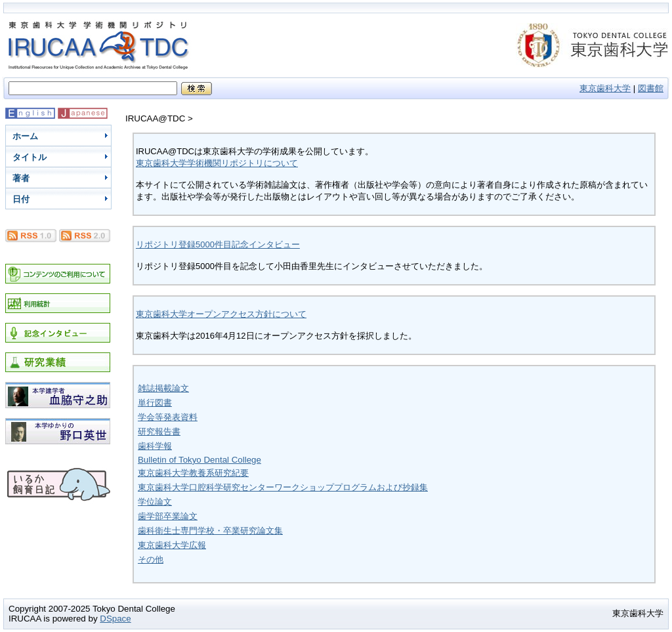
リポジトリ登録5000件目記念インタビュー (218, 244)
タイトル (30, 157)
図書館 (651, 88)
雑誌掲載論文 (163, 388)
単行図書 (155, 403)
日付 (21, 199)
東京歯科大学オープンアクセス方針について (221, 314)
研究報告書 (159, 432)
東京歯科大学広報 (172, 545)
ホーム (25, 136)
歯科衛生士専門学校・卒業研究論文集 (210, 531)
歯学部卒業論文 (168, 516)
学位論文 (155, 502)
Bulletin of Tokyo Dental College (199, 460)
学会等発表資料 (168, 417)
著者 (21, 178)
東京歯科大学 (605, 88)
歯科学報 (155, 446)
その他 (151, 559)
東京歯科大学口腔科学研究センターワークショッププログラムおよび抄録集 (283, 487)
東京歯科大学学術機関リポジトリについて (217, 163)
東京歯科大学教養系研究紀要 (193, 473)
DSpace (115, 619)
